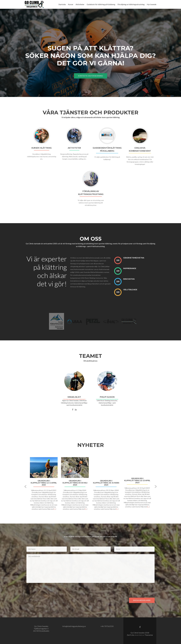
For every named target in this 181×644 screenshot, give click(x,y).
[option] (90, 485)
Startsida (62, 4)
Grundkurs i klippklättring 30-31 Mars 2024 (106, 483)
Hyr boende (152, 4)
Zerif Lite (131, 635)
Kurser (71, 4)
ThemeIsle (149, 635)
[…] (55, 509)
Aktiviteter (80, 4)
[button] (26, 487)
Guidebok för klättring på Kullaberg (101, 4)
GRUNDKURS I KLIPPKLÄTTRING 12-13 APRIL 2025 (44, 483)
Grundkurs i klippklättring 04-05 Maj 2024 (75, 483)
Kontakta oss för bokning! (91, 76)
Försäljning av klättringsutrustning (131, 4)
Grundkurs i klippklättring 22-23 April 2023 (137, 480)
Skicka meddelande (142, 600)
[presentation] (44, 590)
